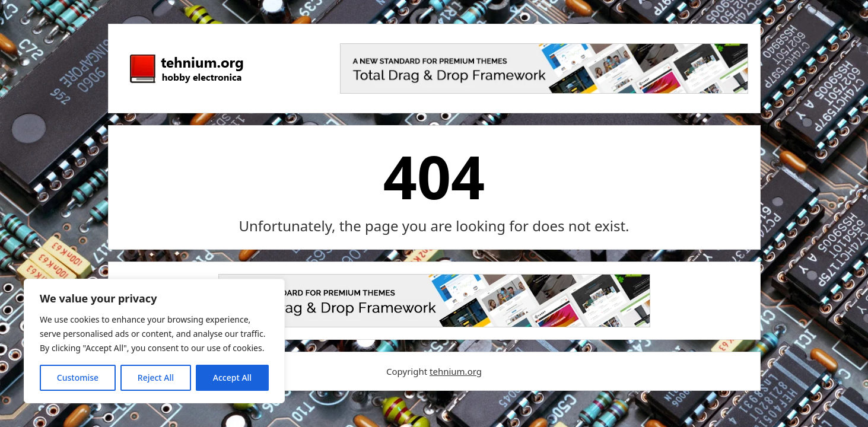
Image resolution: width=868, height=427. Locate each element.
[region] (154, 341)
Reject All (156, 377)
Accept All (232, 377)
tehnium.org (456, 371)
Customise (78, 377)
